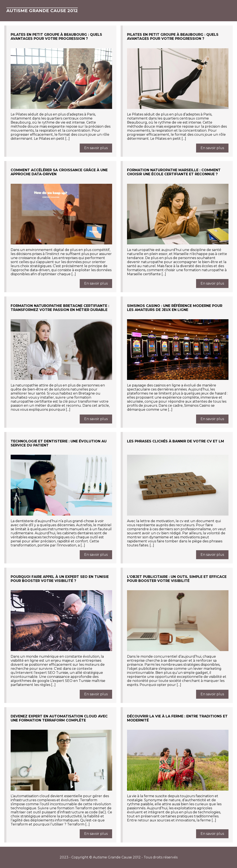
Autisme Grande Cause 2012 (42, 11)
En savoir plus (96, 148)
